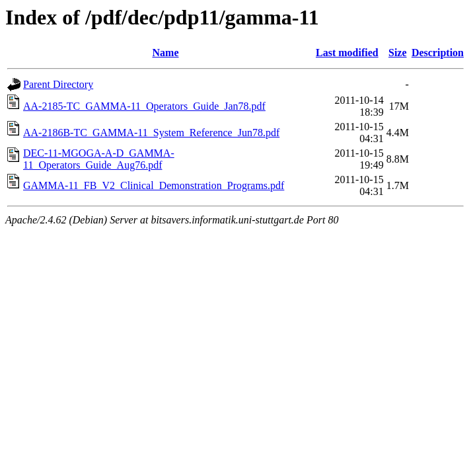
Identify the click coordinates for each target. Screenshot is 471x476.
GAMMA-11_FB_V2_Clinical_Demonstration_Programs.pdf (154, 185)
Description (438, 53)
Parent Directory (58, 84)
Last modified (347, 53)
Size (398, 53)
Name (166, 53)
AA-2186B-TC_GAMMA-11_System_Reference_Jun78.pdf (151, 133)
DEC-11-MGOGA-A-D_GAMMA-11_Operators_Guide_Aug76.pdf (99, 159)
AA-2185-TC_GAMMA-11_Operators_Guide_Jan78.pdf (144, 106)
